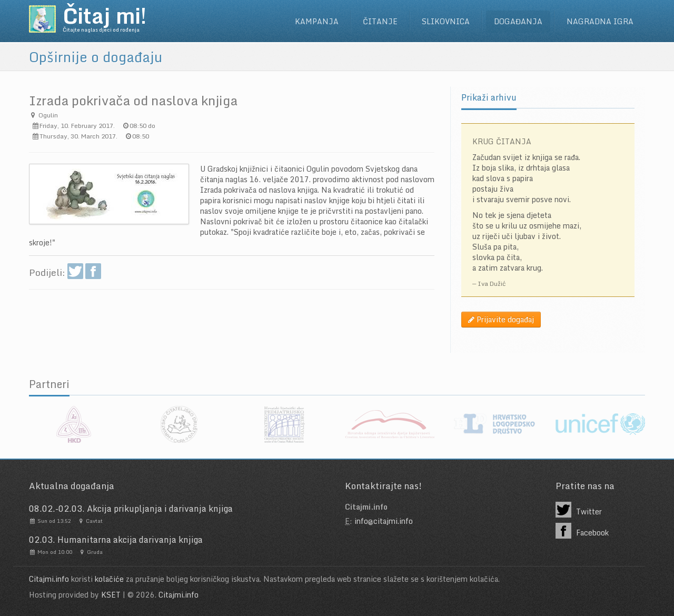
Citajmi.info (49, 579)
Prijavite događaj (501, 319)
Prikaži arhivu (489, 97)
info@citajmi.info (384, 521)
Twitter (579, 510)
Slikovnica (446, 21)
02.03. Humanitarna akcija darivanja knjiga (116, 540)
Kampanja (317, 21)
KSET (111, 595)
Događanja (518, 21)
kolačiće (109, 579)
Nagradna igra (600, 21)
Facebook (582, 531)
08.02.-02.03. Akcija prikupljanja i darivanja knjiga (131, 509)
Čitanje (380, 21)
